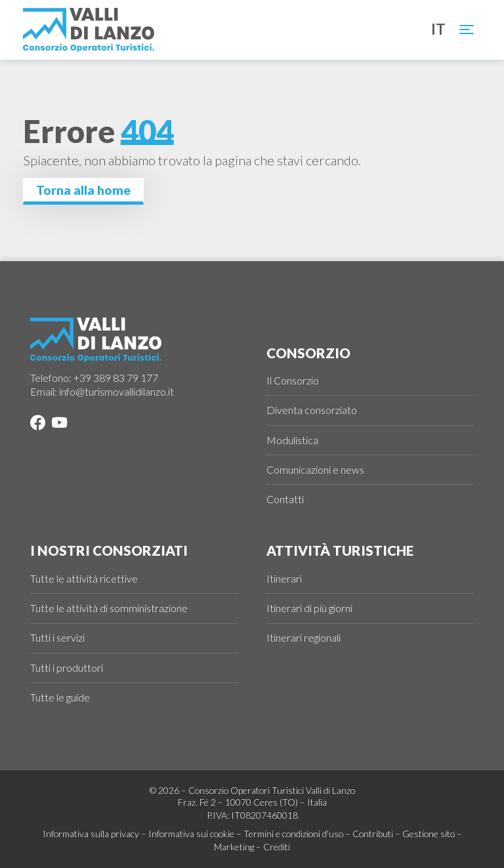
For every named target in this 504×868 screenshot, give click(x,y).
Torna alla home (83, 190)
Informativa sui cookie (191, 834)
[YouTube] (57, 424)
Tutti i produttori (67, 668)
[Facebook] (38, 424)
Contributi (373, 834)
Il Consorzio (293, 380)
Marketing (234, 847)
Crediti (277, 847)
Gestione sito (429, 834)
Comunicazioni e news (315, 469)
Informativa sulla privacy (91, 834)
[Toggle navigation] (467, 30)
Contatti (285, 499)
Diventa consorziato (312, 410)
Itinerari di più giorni (309, 608)
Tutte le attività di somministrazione (109, 608)
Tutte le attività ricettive (84, 578)
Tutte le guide (60, 697)
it (438, 30)
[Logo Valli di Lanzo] (89, 30)
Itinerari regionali (304, 637)
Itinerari (284, 578)
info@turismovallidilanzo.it (116, 391)
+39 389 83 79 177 (116, 378)
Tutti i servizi (57, 637)
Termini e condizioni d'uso (293, 834)
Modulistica (292, 440)
